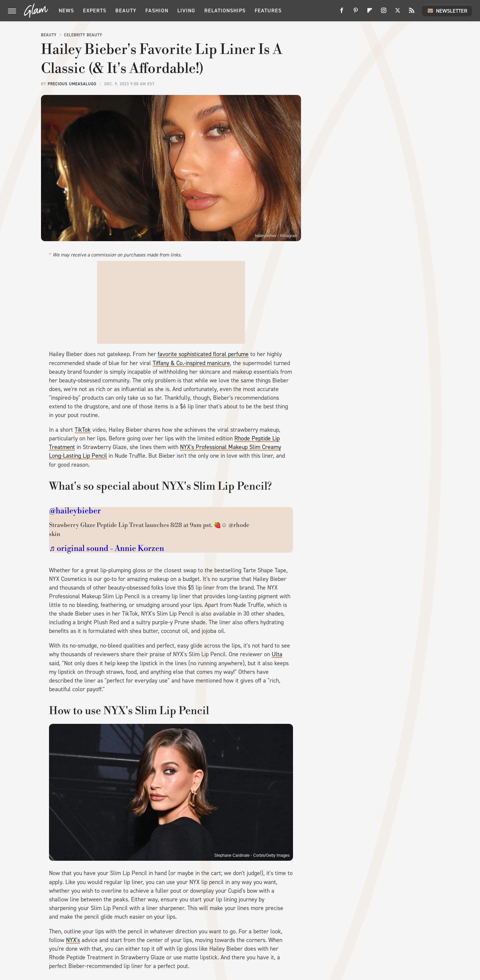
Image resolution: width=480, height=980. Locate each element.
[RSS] (412, 13)
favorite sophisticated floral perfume (203, 354)
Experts (95, 10)
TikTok (83, 430)
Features (268, 10)
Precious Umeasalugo (72, 84)
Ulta (277, 654)
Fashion (157, 10)
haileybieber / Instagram (276, 236)
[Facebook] (342, 13)
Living (186, 10)
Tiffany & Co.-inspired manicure (191, 363)
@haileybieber (75, 511)
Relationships (225, 10)
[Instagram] (384, 13)
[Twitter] (398, 13)
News (66, 10)
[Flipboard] (370, 13)
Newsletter (447, 11)
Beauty (126, 10)
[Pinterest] (356, 13)
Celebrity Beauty (83, 35)
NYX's (73, 940)
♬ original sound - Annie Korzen (106, 549)
